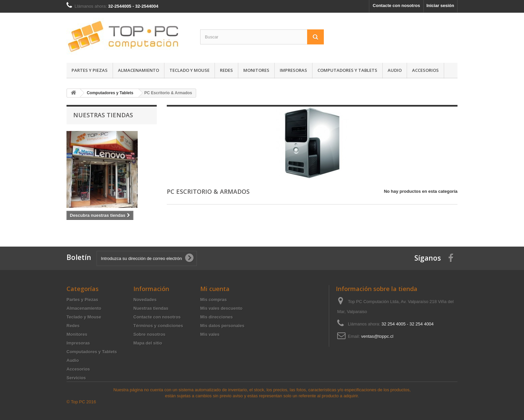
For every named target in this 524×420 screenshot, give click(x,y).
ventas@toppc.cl (377, 336)
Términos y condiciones (158, 326)
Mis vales (210, 334)
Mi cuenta (215, 289)
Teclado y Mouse (189, 70)
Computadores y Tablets (347, 70)
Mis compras (213, 300)
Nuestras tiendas (103, 115)
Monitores (256, 70)
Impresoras (293, 70)
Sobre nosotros (149, 334)
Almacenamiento (139, 70)
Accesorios (425, 70)
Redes (226, 70)
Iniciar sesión (440, 6)
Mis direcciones (217, 317)
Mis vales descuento (221, 308)
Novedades (145, 300)
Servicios (76, 378)
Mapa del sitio (148, 343)
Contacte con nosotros (396, 6)
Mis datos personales (222, 326)
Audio (395, 70)
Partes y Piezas (90, 70)
